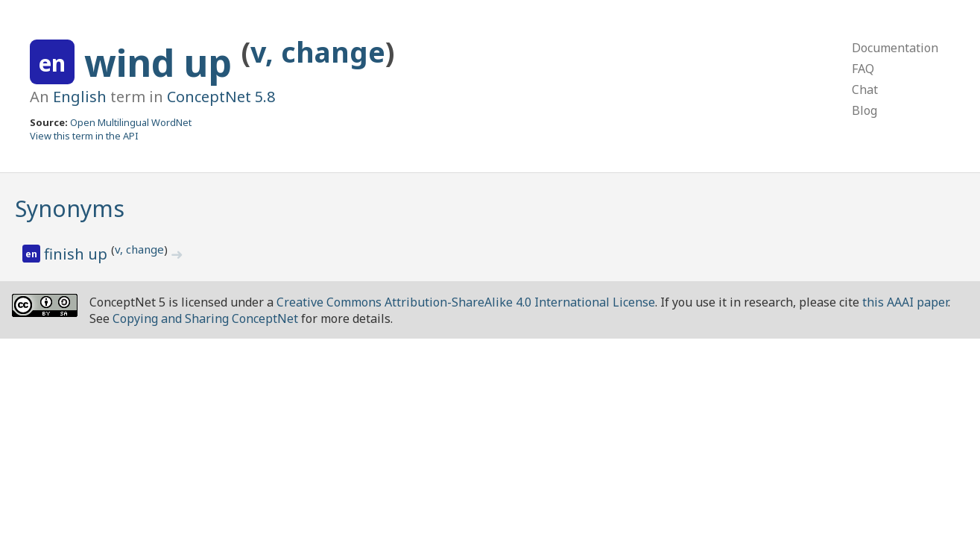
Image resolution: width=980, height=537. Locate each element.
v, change (318, 52)
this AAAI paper (905, 302)
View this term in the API (84, 136)
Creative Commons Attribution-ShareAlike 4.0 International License (466, 302)
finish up (78, 254)
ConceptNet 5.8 (221, 97)
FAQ (863, 69)
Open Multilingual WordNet (131, 122)
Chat (865, 89)
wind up (163, 63)
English (80, 97)
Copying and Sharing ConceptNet (205, 318)
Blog (864, 110)
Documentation (895, 48)
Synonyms (70, 208)
